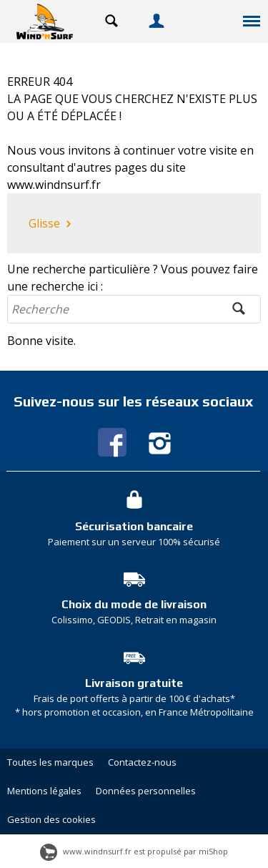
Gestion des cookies (51, 819)
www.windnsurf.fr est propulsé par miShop (134, 851)
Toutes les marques (50, 762)
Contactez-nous (142, 762)
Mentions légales (44, 791)
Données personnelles (146, 791)
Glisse (51, 224)
